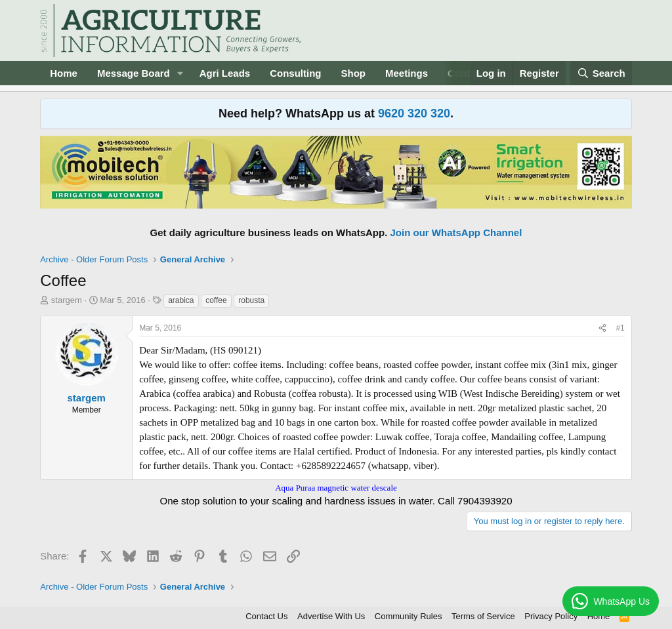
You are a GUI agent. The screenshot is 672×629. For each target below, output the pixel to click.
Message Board (134, 73)
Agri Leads (225, 73)
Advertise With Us (331, 616)
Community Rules (409, 616)
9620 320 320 (414, 113)
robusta (251, 300)
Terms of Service (483, 616)
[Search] (601, 73)
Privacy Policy (551, 616)
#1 (620, 328)
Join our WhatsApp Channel (456, 233)
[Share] (602, 328)
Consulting (295, 73)
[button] (180, 73)
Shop (354, 73)
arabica (181, 300)
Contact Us (266, 616)
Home (64, 73)
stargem (67, 300)
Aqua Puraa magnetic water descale (336, 488)
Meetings (407, 73)
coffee (216, 300)
